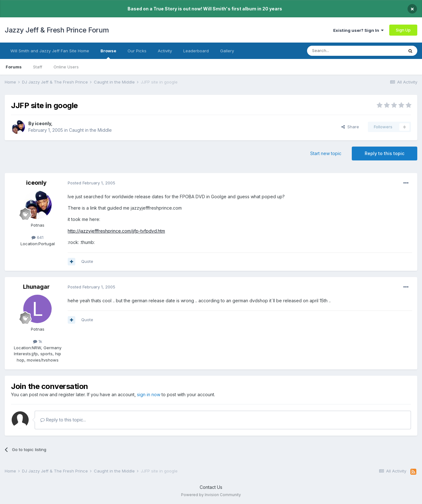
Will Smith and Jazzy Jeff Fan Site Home (50, 51)
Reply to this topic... (63, 420)
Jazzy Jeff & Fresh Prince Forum (57, 30)
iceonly (43, 123)
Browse (108, 54)
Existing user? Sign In (358, 30)
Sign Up (403, 30)
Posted (91, 183)
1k (38, 341)
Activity (165, 51)
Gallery (227, 51)
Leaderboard (196, 51)
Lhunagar (36, 287)
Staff (38, 67)
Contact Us (211, 487)
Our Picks (137, 51)
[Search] (339, 51)
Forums (14, 67)
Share (350, 127)
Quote (87, 261)
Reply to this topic (385, 153)
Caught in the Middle (90, 130)
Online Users (66, 67)
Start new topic (326, 153)
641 (37, 237)
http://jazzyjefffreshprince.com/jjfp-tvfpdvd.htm (116, 231)
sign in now (149, 394)
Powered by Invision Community (211, 495)
